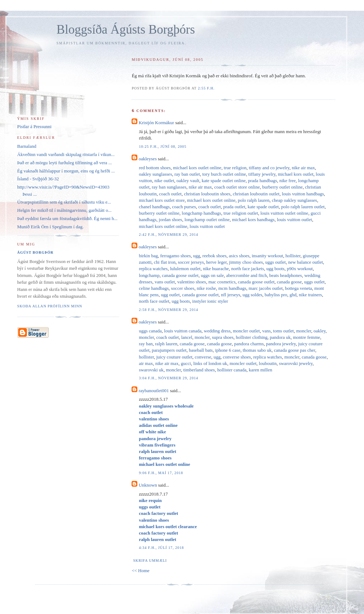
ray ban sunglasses (169, 187)
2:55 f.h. (206, 88)
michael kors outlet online (197, 168)
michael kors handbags (253, 220)
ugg (197, 256)
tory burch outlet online (224, 174)
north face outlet (154, 301)
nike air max (303, 168)
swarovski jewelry (296, 363)
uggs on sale (212, 275)
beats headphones (286, 275)
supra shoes (223, 337)
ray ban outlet (187, 174)
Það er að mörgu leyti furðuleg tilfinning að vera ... (65, 163)
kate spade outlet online (224, 181)
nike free (287, 181)
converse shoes (237, 357)
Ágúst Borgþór (35, 252)
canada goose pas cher (294, 350)
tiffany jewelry (262, 174)
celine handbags (154, 288)
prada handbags (263, 181)
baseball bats (201, 350)
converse (203, 357)
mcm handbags (232, 288)
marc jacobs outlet (265, 288)
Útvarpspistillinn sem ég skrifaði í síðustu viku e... (64, 202)
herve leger (217, 262)
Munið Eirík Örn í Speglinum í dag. (50, 227)
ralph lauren (166, 344)
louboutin (268, 363)
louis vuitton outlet (294, 220)
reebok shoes (215, 256)
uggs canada (150, 331)
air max (146, 363)
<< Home (141, 571)
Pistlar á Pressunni (34, 126)
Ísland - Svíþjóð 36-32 (38, 179)
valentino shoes (192, 282)
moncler (304, 331)
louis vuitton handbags (303, 194)
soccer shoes (183, 288)
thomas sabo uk (257, 350)
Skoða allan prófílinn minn (50, 306)
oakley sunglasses (155, 174)
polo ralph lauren (254, 200)
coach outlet (170, 194)
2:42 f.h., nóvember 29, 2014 (168, 235)
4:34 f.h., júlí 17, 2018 (161, 548)
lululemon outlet (185, 269)
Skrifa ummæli (150, 561)
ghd (293, 295)
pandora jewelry (281, 344)
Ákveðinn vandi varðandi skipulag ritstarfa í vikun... (66, 154)
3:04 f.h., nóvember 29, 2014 (168, 378)
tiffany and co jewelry (269, 168)
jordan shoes (170, 220)
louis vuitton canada (183, 331)
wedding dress (217, 331)
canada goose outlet (180, 275)
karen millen (260, 370)
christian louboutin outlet (256, 194)
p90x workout (300, 269)
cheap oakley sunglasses (294, 200)
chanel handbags (154, 207)
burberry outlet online (282, 187)
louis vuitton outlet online (284, 213)
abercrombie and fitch (246, 275)
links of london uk (210, 363)
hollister (293, 256)
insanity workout (267, 256)
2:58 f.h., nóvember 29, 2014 (168, 310)
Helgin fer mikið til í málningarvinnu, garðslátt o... (64, 210)
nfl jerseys (231, 295)
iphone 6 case (228, 350)
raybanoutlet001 (154, 391)
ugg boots (276, 269)
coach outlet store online (237, 187)
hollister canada (232, 370)
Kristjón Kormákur (156, 123)
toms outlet (284, 331)
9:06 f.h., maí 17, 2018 (161, 473)
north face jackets (248, 269)
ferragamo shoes (176, 256)
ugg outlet (170, 295)
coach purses (184, 207)
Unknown (148, 485)
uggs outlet (276, 262)
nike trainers (311, 295)
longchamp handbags (201, 213)
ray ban (146, 344)
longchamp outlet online (207, 220)
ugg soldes (252, 295)
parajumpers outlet (169, 350)
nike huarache (216, 269)
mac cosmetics (222, 282)
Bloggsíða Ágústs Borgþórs (126, 30)
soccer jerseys (191, 262)
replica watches (153, 269)
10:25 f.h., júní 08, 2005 (163, 147)
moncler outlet (246, 331)
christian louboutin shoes (207, 194)
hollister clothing (252, 337)
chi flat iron (165, 262)
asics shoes (239, 256)
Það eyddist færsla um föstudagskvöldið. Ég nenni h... (67, 218)
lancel (187, 337)
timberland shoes (199, 370)
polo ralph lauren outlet (303, 207)
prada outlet (234, 207)
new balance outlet (306, 262)
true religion (235, 168)
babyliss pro (276, 295)
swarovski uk (151, 370)
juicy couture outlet (174, 357)
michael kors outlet (296, 174)
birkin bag (148, 256)
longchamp (149, 275)
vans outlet (165, 282)
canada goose (289, 282)
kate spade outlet (263, 207)
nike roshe (206, 288)
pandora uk (280, 337)
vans (266, 331)
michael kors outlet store (162, 200)
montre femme (306, 337)
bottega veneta (298, 288)
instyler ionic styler (210, 301)
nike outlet (164, 181)
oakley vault (188, 181)
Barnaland (27, 146)
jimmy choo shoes (246, 262)
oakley (320, 331)
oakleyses (148, 159)
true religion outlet (241, 213)
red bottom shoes (155, 168)
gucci (186, 363)
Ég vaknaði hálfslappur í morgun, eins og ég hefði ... (66, 171)
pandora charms (249, 344)
